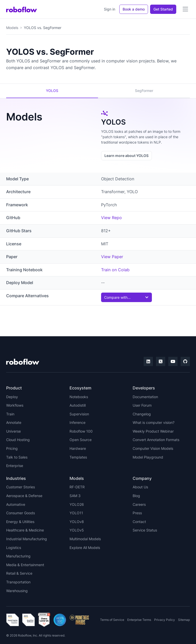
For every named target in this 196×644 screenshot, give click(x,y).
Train (10, 414)
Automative (16, 504)
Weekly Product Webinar (153, 431)
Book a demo (134, 9)
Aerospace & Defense (24, 496)
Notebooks (79, 397)
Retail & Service (19, 573)
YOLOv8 (77, 522)
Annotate (14, 422)
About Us (140, 487)
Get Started (163, 9)
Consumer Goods (21, 513)
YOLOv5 (77, 530)
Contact (139, 522)
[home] (22, 9)
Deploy (12, 397)
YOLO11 (76, 513)
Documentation (145, 397)
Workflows (15, 405)
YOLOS (52, 91)
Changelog (142, 414)
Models (12, 28)
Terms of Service (112, 620)
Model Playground (148, 457)
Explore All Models (85, 548)
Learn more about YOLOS (126, 156)
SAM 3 (75, 496)
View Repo (111, 218)
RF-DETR (77, 487)
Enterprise (15, 466)
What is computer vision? (154, 422)
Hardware (78, 448)
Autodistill (78, 405)
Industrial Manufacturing (27, 539)
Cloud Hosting (18, 440)
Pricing (12, 448)
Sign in (110, 9)
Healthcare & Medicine (25, 530)
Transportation (18, 582)
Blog (136, 496)
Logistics (14, 548)
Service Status (145, 530)
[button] (185, 9)
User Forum (142, 405)
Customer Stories (21, 487)
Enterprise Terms (139, 620)
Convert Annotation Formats (156, 440)
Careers (139, 504)
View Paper (112, 257)
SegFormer (144, 91)
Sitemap (184, 620)
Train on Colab (115, 270)
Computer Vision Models (153, 448)
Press (137, 513)
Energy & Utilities (20, 522)
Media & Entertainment (25, 565)
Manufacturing (18, 556)
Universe (13, 431)
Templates (78, 457)
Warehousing (17, 591)
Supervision (79, 414)
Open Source (81, 440)
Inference (77, 422)
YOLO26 (77, 504)
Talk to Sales (17, 457)
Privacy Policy (165, 620)
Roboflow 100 (81, 431)
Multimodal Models (85, 539)
